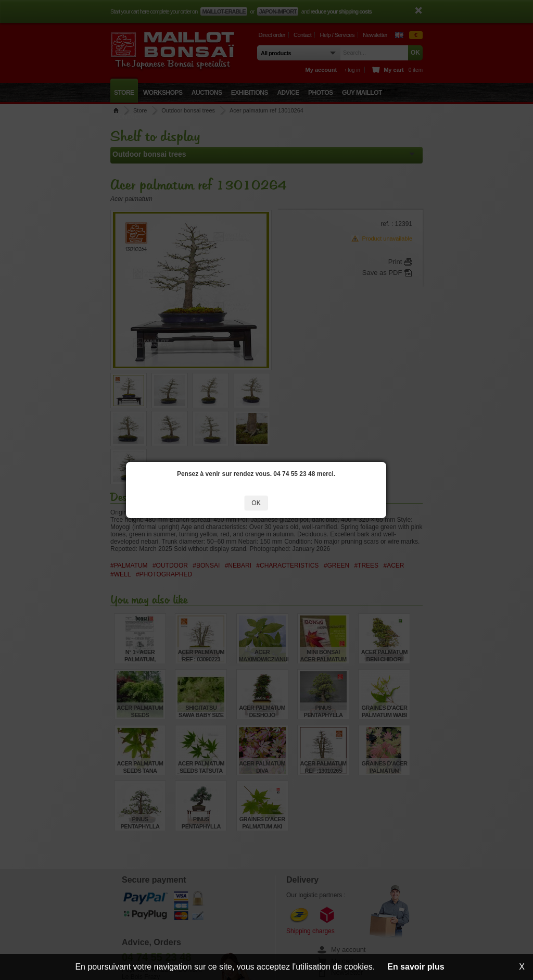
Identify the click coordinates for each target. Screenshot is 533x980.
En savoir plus (416, 967)
